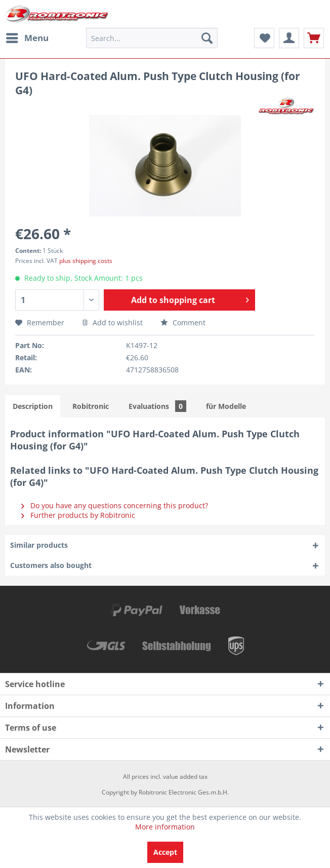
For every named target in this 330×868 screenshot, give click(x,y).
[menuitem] (27, 38)
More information (165, 827)
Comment (183, 323)
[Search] (207, 38)
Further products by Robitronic (78, 515)
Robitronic (91, 406)
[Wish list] (264, 38)
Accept (165, 852)
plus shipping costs (86, 261)
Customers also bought (51, 565)
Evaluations (157, 406)
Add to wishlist (112, 323)
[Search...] (152, 38)
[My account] (289, 38)
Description (33, 406)
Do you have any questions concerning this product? (115, 505)
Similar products (39, 545)
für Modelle (226, 406)
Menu (27, 37)
